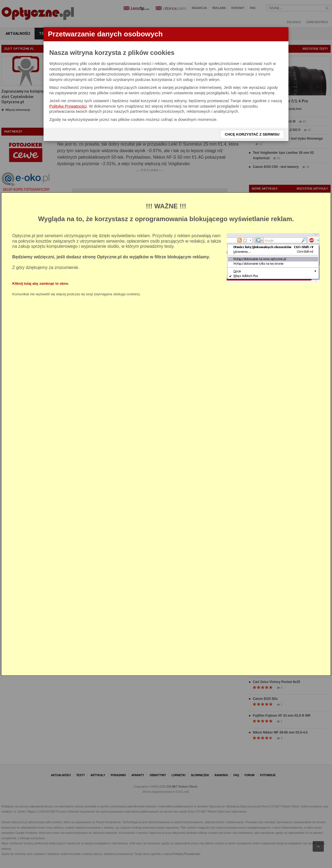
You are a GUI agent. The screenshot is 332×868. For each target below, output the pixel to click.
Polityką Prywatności (68, 106)
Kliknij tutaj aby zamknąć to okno (40, 283)
